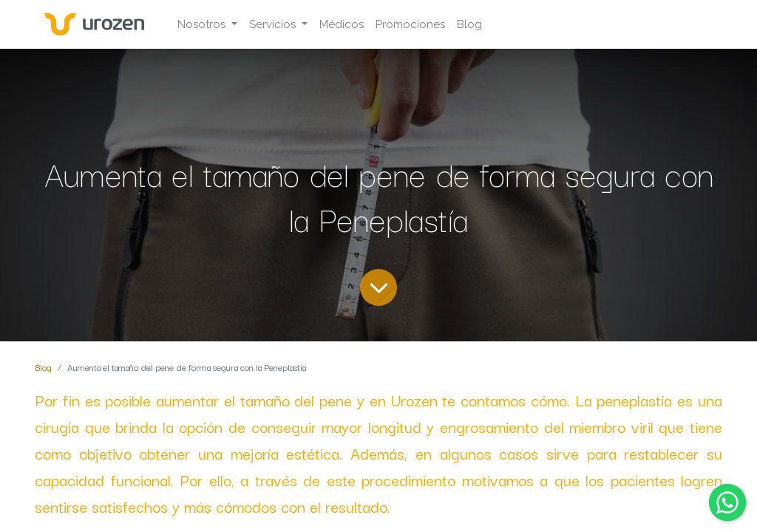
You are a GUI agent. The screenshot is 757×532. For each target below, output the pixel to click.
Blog (43, 367)
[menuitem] (342, 25)
